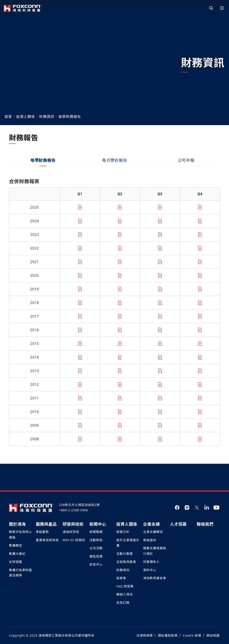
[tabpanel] (114, 334)
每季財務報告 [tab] (43, 182)
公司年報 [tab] (186, 182)
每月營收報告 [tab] (115, 182)
